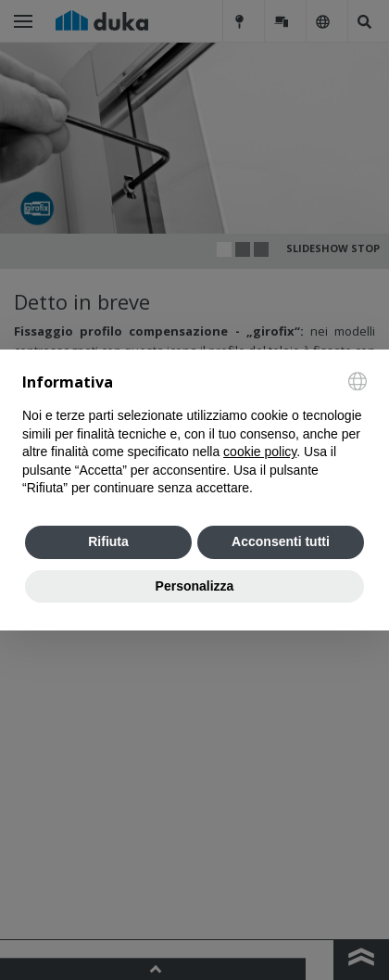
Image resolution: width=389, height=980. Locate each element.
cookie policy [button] (260, 452)
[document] (194, 435)
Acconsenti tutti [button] (281, 541)
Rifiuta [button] (108, 541)
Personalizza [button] (195, 586)
